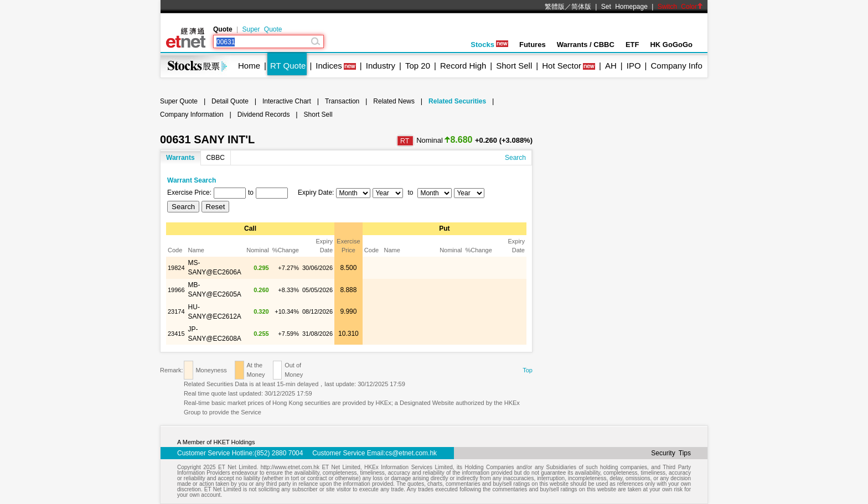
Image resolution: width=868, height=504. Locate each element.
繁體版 (555, 7)
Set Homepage (624, 7)
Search (515, 158)
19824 (176, 268)
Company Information (192, 115)
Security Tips (671, 453)
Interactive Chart (287, 101)
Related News (394, 101)
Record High (463, 66)
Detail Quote (230, 101)
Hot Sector (562, 66)
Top (528, 370)
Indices (329, 66)
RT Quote (288, 66)
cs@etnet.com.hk (411, 453)
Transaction (342, 101)
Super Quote (262, 29)
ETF (632, 45)
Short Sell (514, 66)
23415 (176, 334)
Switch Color (680, 7)
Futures (533, 45)
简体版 (581, 7)
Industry (381, 66)
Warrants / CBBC (586, 45)
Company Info (676, 66)
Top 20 (418, 66)
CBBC (216, 158)
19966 (176, 290)
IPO (634, 66)
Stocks (489, 45)
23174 (176, 311)
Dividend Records (264, 115)
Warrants (180, 158)
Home (249, 66)
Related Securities (457, 101)
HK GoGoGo (671, 45)
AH (611, 66)
